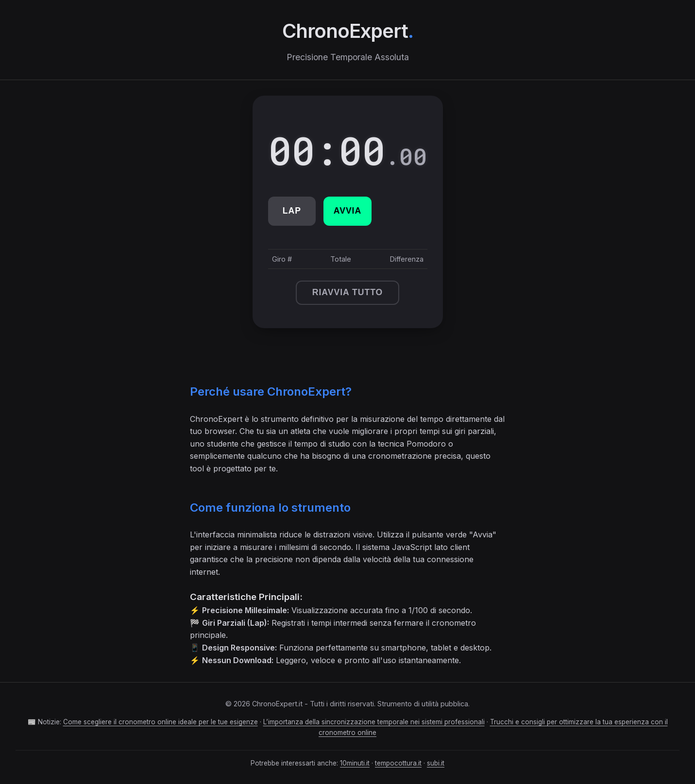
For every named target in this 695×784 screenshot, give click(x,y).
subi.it (436, 763)
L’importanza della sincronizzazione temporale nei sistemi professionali (374, 722)
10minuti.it (355, 763)
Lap (292, 211)
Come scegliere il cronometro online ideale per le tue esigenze (161, 722)
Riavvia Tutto (348, 292)
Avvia (347, 211)
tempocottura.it (398, 763)
